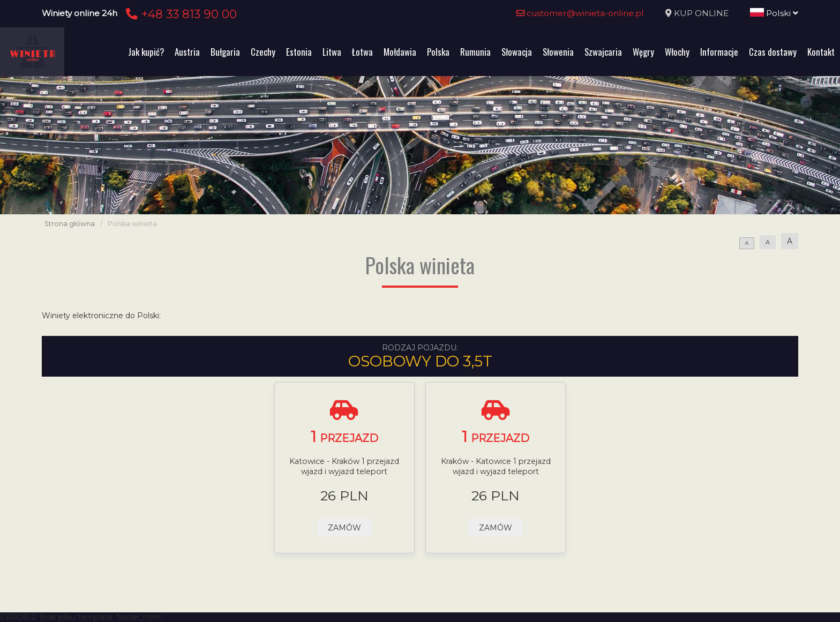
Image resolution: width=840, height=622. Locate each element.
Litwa (332, 52)
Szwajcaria (603, 52)
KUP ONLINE (701, 13)
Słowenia (558, 52)
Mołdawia (400, 52)
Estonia (299, 52)
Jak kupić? (146, 52)
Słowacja (517, 52)
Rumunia (475, 52)
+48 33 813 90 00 (180, 14)
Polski (774, 13)
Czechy (263, 52)
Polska (438, 52)
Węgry (643, 52)
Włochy (677, 52)
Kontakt (821, 52)
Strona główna (70, 224)
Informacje (719, 52)
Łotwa (362, 52)
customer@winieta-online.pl (580, 13)
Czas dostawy (773, 52)
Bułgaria (225, 52)
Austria (187, 52)
